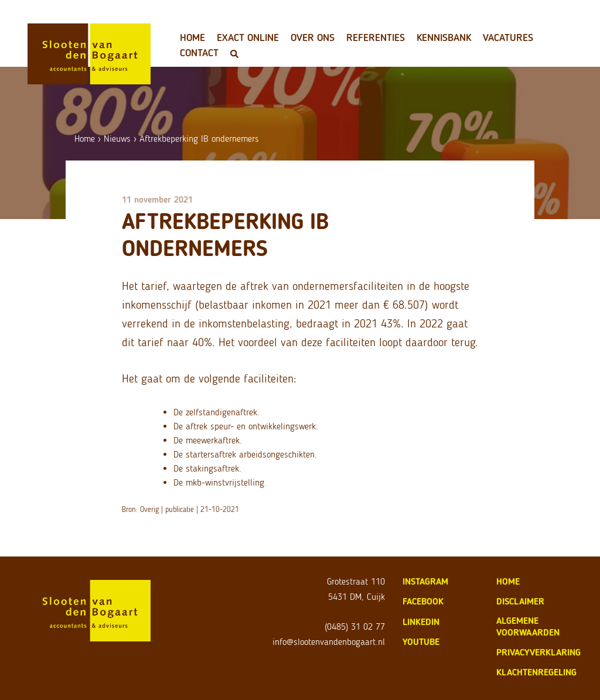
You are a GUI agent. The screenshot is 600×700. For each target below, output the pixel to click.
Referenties (376, 37)
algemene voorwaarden (528, 626)
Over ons (313, 37)
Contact (199, 53)
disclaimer (520, 601)
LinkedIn (421, 622)
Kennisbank (444, 37)
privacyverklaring (538, 652)
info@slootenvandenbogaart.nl (329, 642)
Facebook (423, 601)
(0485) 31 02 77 (355, 626)
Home (192, 37)
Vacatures (508, 37)
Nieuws (117, 139)
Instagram (425, 581)
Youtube (421, 642)
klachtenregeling (536, 672)
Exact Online (248, 37)
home (508, 581)
